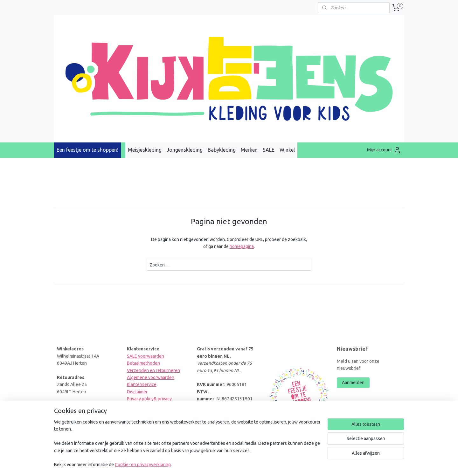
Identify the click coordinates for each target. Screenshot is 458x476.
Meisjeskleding (145, 150)
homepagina (242, 246)
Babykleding (222, 150)
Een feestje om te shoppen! (87, 150)
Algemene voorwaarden (151, 377)
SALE (269, 150)
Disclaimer (137, 392)
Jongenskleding (185, 150)
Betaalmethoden (143, 363)
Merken (249, 150)
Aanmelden (353, 383)
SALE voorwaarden (146, 356)
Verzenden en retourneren (153, 370)
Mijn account (384, 150)
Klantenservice (142, 384)
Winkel (287, 150)
